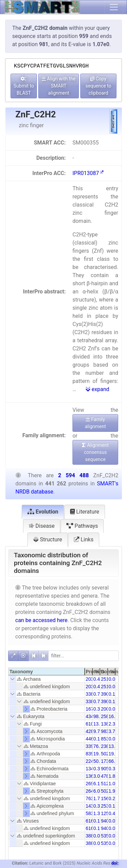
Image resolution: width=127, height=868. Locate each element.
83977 (92, 754)
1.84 (113, 776)
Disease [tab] (42, 526)
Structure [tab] (48, 539)
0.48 (113, 813)
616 (90, 821)
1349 (91, 769)
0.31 (98, 769)
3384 (91, 694)
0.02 (113, 821)
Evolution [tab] (43, 512)
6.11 (98, 784)
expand (98, 389)
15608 (108, 798)
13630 (92, 776)
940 (105, 821)
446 (90, 739)
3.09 (98, 776)
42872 (92, 731)
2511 (106, 679)
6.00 (98, 791)
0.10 (98, 739)
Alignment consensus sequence (95, 452)
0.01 (113, 836)
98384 (108, 731)
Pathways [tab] (82, 526)
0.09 (98, 836)
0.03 (113, 739)
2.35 (113, 724)
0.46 (98, 679)
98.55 (99, 716)
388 (90, 836)
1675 (91, 709)
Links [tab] (84, 539)
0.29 (113, 798)
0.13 (113, 694)
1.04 (113, 784)
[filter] (83, 656)
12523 (108, 813)
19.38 (115, 754)
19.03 (99, 754)
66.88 (115, 761)
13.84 (99, 724)
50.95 (99, 761)
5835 (91, 813)
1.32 (98, 813)
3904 (106, 694)
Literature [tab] (85, 512)
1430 (91, 806)
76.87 (99, 746)
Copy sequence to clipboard (98, 86)
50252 (108, 791)
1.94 (113, 791)
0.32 (98, 806)
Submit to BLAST (24, 86)
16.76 (115, 716)
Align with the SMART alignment (59, 86)
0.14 (98, 821)
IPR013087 (88, 173)
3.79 (113, 731)
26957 (92, 784)
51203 (108, 784)
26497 (92, 791)
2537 (106, 806)
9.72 (98, 731)
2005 (106, 709)
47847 (108, 776)
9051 (106, 769)
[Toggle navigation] (114, 7)
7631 (91, 798)
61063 (92, 724)
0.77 (98, 694)
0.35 (113, 769)
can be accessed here (41, 620)
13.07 (115, 746)
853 (105, 739)
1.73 (98, 798)
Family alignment (95, 423)
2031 (91, 679)
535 (105, 836)
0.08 (113, 679)
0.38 (98, 709)
